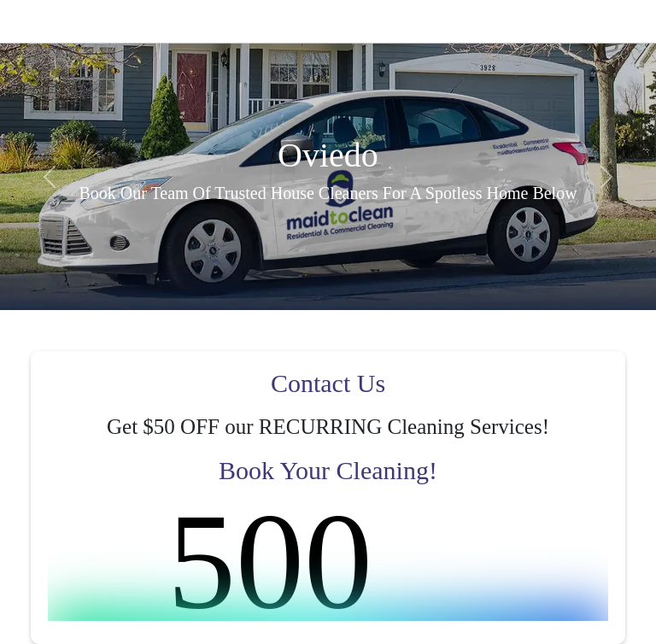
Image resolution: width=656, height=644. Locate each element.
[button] (49, 176)
